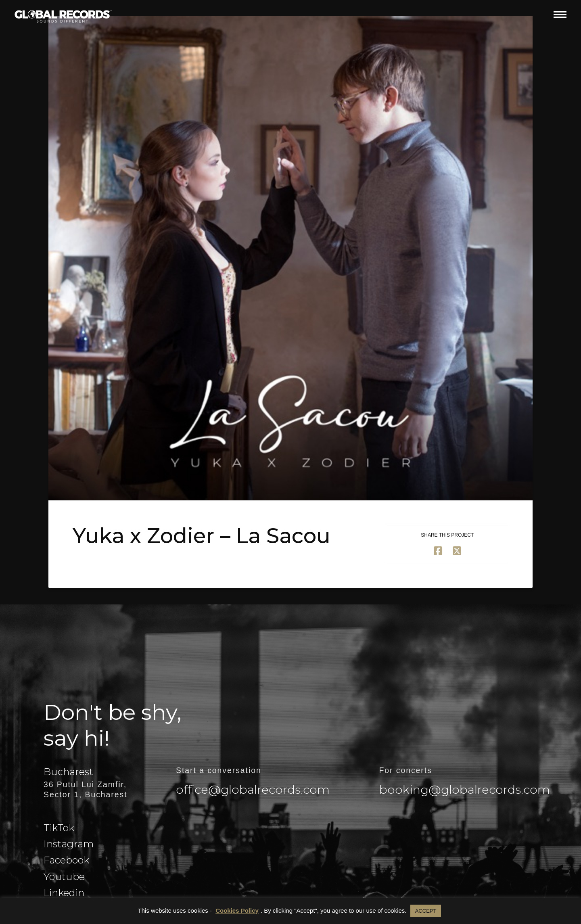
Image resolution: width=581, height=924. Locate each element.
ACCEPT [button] (426, 911)
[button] (560, 14)
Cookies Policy (237, 910)
